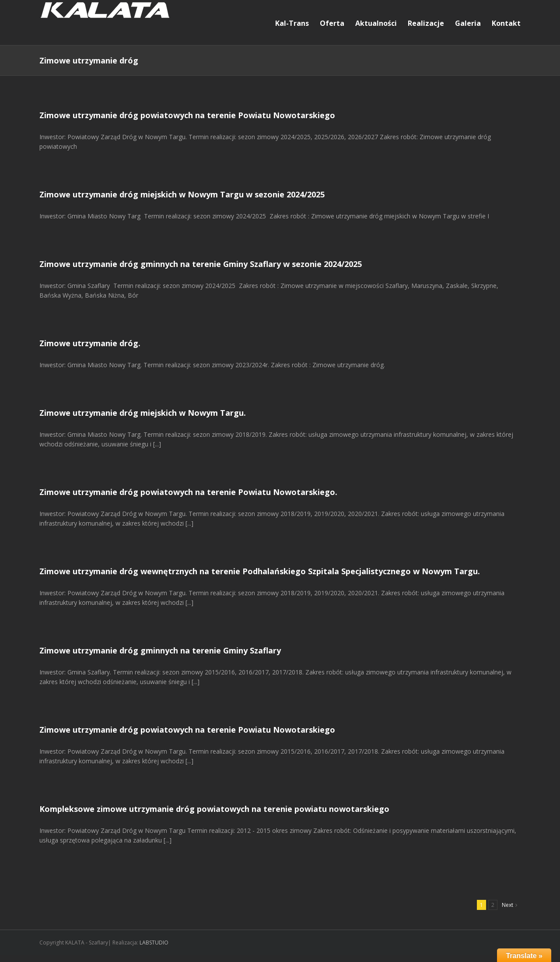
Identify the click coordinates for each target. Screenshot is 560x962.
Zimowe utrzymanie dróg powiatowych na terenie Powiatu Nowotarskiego (187, 115)
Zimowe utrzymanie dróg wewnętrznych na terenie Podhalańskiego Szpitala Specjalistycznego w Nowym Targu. (260, 571)
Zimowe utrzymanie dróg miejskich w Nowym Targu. (143, 413)
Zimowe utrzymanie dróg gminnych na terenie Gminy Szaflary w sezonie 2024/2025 (201, 264)
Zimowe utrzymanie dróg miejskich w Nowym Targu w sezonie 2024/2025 (182, 194)
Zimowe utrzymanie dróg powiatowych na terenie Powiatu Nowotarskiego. (188, 492)
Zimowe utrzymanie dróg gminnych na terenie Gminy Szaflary (160, 650)
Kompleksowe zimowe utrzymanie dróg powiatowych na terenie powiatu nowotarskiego (214, 809)
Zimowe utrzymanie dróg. (90, 343)
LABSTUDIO (154, 943)
